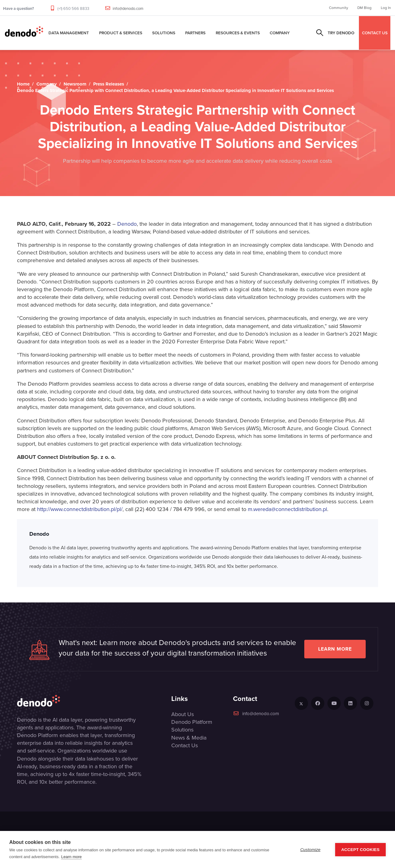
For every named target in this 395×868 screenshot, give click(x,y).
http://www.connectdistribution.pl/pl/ (80, 509)
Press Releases (109, 84)
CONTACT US (375, 33)
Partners (195, 33)
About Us (183, 714)
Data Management (69, 33)
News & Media (189, 738)
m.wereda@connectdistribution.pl (287, 509)
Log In (386, 8)
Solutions (164, 33)
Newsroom (75, 84)
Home (23, 84)
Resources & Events (238, 33)
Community (339, 8)
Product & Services (121, 33)
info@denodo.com (128, 8)
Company (280, 33)
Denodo (127, 224)
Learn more (335, 649)
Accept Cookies (360, 850)
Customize (310, 850)
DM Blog (364, 8)
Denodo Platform (192, 722)
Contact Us (185, 745)
